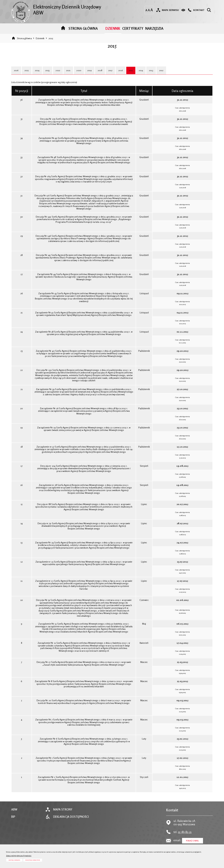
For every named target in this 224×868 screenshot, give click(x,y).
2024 (38, 74)
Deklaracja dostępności (71, 821)
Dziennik (40, 41)
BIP (13, 821)
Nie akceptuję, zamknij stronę (33, 860)
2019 (92, 74)
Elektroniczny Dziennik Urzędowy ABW (59, 9)
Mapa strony (63, 813)
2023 (49, 74)
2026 (17, 74)
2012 (167, 74)
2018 (103, 74)
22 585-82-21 (185, 836)
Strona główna (24, 41)
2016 (125, 74)
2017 (114, 74)
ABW (14, 813)
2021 (70, 74)
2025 (27, 74)
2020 (81, 74)
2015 (51, 41)
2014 (146, 74)
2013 (157, 74)
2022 (60, 74)
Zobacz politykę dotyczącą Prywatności (19, 856)
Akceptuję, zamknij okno (14, 860)
